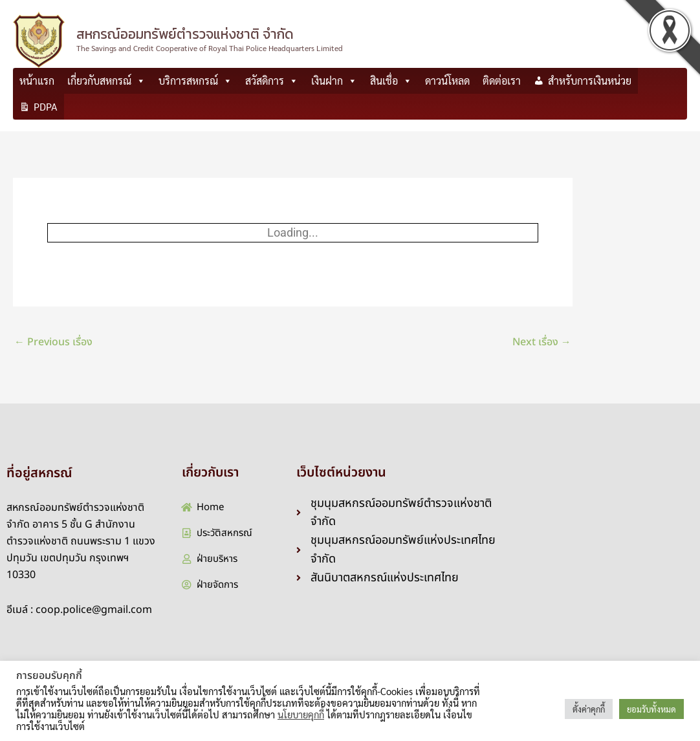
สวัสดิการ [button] (272, 81)
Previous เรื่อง (53, 342)
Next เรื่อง (542, 342)
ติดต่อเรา (502, 81)
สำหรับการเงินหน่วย (590, 81)
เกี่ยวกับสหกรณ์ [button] (106, 81)
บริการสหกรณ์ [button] (195, 81)
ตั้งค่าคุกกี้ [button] (589, 709)
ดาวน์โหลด (447, 81)
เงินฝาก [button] (334, 81)
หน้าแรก (37, 81)
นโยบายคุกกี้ (301, 714)
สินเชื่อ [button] (391, 81)
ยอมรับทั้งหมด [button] (651, 709)
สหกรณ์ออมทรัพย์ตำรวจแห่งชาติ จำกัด (185, 34)
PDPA (46, 106)
